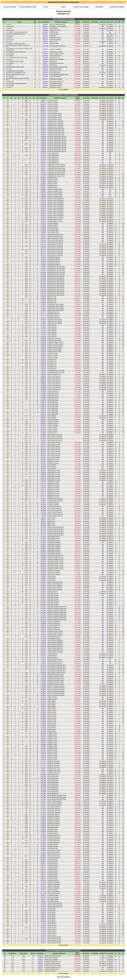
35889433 (45, 28)
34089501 (45, 27)
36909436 (45, 82)
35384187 (43, 165)
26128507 (45, 60)
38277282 (45, 46)
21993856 (45, 30)
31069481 (43, 371)
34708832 (43, 305)
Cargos (63, 7)
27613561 (43, 325)
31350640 (43, 354)
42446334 (45, 54)
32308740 (43, 153)
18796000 (43, 320)
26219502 (45, 84)
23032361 (45, 34)
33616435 (45, 65)
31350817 (45, 63)
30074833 (45, 69)
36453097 (45, 52)
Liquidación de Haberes (117, 7)
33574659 (43, 267)
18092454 (45, 38)
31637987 (45, 75)
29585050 (43, 342)
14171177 (43, 312)
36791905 (43, 220)
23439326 (43, 229)
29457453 (45, 56)
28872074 (43, 442)
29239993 (45, 25)
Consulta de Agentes (10, 7)
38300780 (43, 359)
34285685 (43, 136)
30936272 (45, 87)
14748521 (45, 32)
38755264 (43, 174)
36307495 (45, 67)
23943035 (43, 416)
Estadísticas (99, 7)
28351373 (43, 121)
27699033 (45, 79)
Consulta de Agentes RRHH (28, 7)
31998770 (43, 401)
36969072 (43, 101)
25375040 (45, 71)
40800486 (43, 129)
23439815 (43, 223)
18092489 (43, 348)
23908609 (43, 339)
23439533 (43, 257)
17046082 (45, 85)
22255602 (45, 44)
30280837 (43, 178)
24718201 (45, 36)
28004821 (45, 42)
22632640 (45, 58)
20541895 (45, 61)
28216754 (43, 114)
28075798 (45, 49)
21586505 (43, 297)
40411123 (43, 244)
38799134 (43, 435)
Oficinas (46, 7)
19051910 (43, 235)
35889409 (43, 420)
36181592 (43, 276)
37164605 (45, 77)
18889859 (43, 374)
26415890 (45, 73)
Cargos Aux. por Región (81, 7)
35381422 (43, 199)
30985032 (43, 189)
